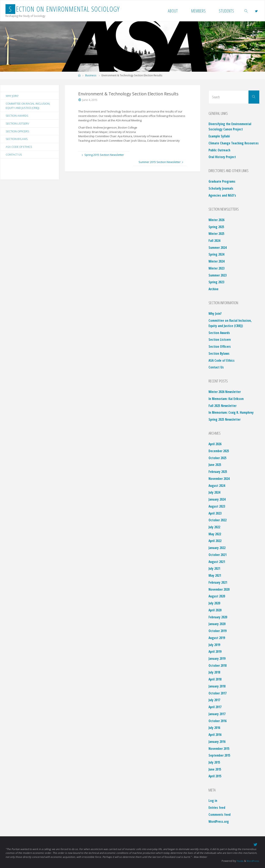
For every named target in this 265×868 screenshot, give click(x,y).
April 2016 (215, 735)
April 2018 (215, 679)
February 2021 (218, 582)
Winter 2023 (216, 268)
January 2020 (217, 624)
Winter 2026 (216, 220)
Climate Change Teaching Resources (234, 143)
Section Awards (17, 116)
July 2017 (214, 700)
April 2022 (215, 541)
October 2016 (218, 721)
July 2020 (214, 603)
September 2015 (219, 755)
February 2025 (218, 472)
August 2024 (217, 486)
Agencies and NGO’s (222, 195)
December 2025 (219, 451)
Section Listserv (18, 124)
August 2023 (217, 506)
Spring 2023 (216, 282)
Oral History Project (222, 157)
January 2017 (217, 714)
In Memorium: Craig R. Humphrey (231, 412)
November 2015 (219, 749)
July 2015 (214, 762)
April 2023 (215, 513)
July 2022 (214, 527)
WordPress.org (219, 821)
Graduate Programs (222, 181)
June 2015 (215, 769)
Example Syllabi (219, 136)
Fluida (238, 861)
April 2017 (215, 707)
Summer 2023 (218, 275)
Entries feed (217, 808)
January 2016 (217, 742)
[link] (246, 11)
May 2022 (215, 534)
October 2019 (218, 631)
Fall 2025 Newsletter (222, 406)
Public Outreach (219, 150)
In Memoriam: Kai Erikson (226, 399)
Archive (214, 289)
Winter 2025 (216, 234)
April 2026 (215, 444)
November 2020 (219, 589)
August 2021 (217, 562)
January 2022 (217, 548)
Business (91, 75)
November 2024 (219, 479)
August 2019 (217, 638)
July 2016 (214, 728)
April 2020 (215, 610)
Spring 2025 (216, 227)
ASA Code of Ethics (19, 148)
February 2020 (218, 617)
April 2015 (215, 776)
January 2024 (217, 499)
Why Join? (12, 96)
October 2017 (218, 693)
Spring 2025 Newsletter (224, 419)
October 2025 (218, 458)
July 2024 (214, 492)
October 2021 (218, 555)
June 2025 (215, 465)
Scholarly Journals (221, 188)
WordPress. (252, 861)
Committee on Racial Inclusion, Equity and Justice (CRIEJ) (28, 106)
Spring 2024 (216, 254)
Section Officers (18, 132)
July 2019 (214, 645)
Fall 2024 (214, 241)
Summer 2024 (218, 248)
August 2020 (217, 596)
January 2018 (217, 686)
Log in (213, 801)
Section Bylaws (17, 140)
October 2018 (218, 665)
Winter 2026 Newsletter (225, 392)
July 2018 (214, 672)
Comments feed (220, 815)
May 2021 (215, 575)
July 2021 (214, 568)
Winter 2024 (216, 261)
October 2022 (218, 520)
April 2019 (215, 652)
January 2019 (217, 659)
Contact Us (14, 156)
